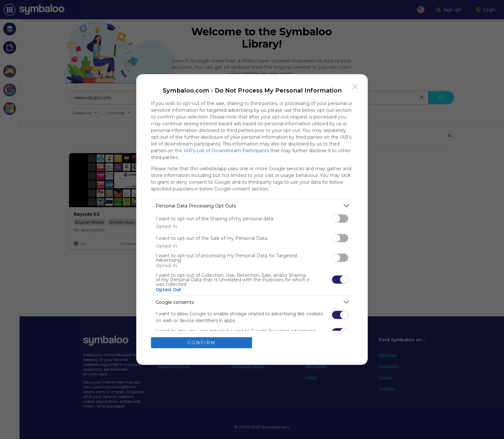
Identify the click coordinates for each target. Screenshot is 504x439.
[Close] (355, 87)
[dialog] (252, 219)
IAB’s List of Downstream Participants (226, 151)
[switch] (340, 219)
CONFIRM (202, 343)
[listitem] (252, 206)
